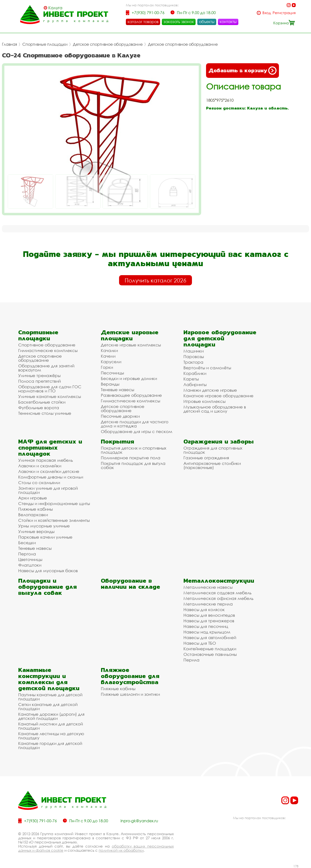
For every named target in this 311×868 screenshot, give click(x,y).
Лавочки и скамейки (40, 466)
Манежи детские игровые (210, 390)
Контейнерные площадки (210, 649)
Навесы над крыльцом (207, 632)
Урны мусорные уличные (44, 526)
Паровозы (194, 357)
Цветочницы (30, 559)
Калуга (55, 8)
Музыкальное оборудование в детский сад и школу (215, 409)
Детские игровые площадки (130, 335)
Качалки (109, 350)
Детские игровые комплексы (131, 345)
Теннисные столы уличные (45, 413)
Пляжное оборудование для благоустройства (130, 676)
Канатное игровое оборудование (218, 396)
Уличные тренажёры (39, 375)
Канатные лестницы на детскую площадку (51, 736)
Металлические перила (208, 604)
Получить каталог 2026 (155, 280)
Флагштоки (30, 565)
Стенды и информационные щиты (54, 503)
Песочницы (112, 373)
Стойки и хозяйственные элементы (54, 520)
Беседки (27, 543)
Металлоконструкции (219, 581)
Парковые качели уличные (45, 537)
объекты (207, 22)
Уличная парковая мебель (46, 460)
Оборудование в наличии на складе (130, 584)
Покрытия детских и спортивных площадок (134, 450)
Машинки (194, 351)
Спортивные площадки (45, 44)
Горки (107, 367)
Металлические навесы (208, 587)
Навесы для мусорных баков (48, 571)
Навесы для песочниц (206, 626)
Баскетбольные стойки (42, 402)
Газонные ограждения (206, 458)
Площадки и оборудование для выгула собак (48, 587)
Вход (267, 13)
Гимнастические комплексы (48, 350)
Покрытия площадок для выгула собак (133, 465)
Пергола (27, 554)
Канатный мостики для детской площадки (51, 726)
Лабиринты (195, 384)
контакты (228, 22)
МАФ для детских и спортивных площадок (50, 448)
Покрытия (117, 441)
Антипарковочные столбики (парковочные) (212, 465)
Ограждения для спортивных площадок (213, 450)
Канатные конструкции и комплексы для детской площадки (49, 679)
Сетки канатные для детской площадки (48, 706)
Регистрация (284, 13)
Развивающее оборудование (131, 395)
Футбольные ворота (39, 408)
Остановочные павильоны (210, 654)
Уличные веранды (36, 531)
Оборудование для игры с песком (137, 431)
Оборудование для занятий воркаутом (46, 368)
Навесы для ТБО (200, 643)
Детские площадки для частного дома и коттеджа (135, 424)
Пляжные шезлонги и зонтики (130, 694)
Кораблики (195, 373)
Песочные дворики (120, 416)
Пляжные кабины (35, 509)
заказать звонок (179, 22)
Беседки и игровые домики (129, 378)
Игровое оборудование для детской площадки (220, 338)
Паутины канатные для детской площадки (50, 697)
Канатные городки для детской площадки (50, 745)
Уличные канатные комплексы (50, 396)
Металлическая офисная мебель (218, 598)
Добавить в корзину (242, 71)
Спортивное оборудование (47, 345)
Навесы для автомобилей (210, 637)
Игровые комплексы (204, 401)
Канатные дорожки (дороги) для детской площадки (51, 716)
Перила (191, 660)
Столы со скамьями (39, 483)
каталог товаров (143, 22)
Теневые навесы (117, 390)
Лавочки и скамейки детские (49, 471)
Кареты (191, 379)
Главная (9, 44)
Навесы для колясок (204, 610)
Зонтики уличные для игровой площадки (48, 490)
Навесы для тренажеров (209, 621)
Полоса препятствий (39, 381)
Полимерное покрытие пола (131, 458)
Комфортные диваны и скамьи (51, 477)
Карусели (111, 362)
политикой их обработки (121, 850)
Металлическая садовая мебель (217, 593)
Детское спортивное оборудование (108, 44)
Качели (108, 356)
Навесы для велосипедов (209, 615)
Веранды (110, 384)
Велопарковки (33, 515)
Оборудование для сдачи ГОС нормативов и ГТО (50, 389)
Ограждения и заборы (219, 441)
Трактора (193, 362)
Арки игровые (33, 498)
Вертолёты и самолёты (207, 368)
